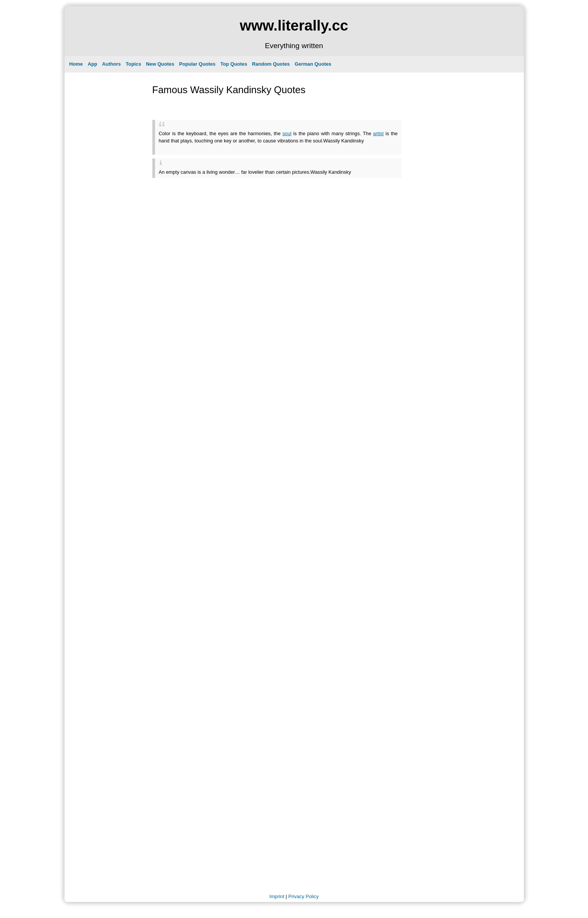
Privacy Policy (304, 896)
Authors (111, 64)
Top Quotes (234, 64)
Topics (133, 64)
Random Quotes (271, 64)
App (93, 64)
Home (76, 64)
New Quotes (160, 64)
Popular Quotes (197, 64)
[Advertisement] (248, 147)
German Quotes (313, 64)
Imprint (277, 896)
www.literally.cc (294, 25)
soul (287, 133)
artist (378, 133)
